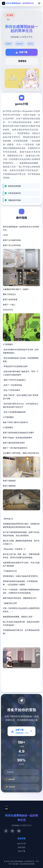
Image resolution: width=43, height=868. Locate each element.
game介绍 (21, 843)
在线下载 (22, 851)
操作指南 (22, 847)
